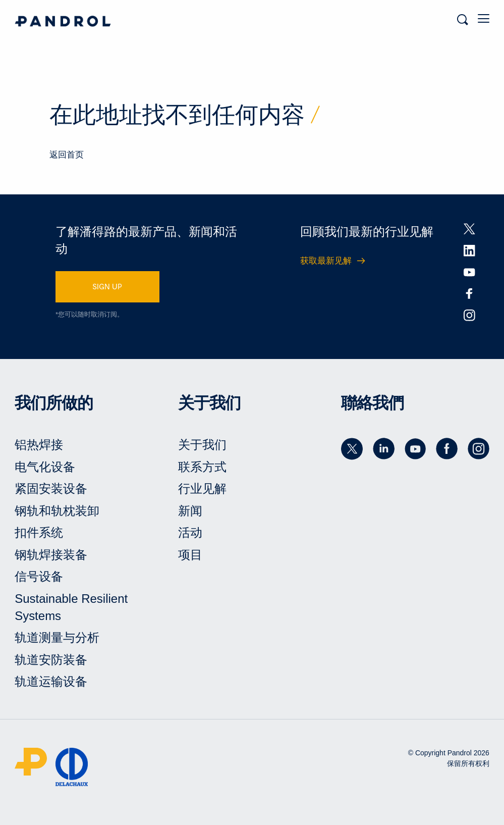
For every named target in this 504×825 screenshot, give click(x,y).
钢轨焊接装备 (51, 555)
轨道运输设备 (51, 681)
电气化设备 (45, 467)
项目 (190, 555)
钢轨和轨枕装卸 (57, 511)
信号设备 (39, 576)
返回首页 (67, 155)
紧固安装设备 (51, 488)
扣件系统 (39, 532)
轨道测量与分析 (57, 637)
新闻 (190, 511)
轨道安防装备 (51, 660)
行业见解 (202, 488)
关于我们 (202, 445)
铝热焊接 (39, 445)
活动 (190, 532)
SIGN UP (107, 286)
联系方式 (202, 467)
